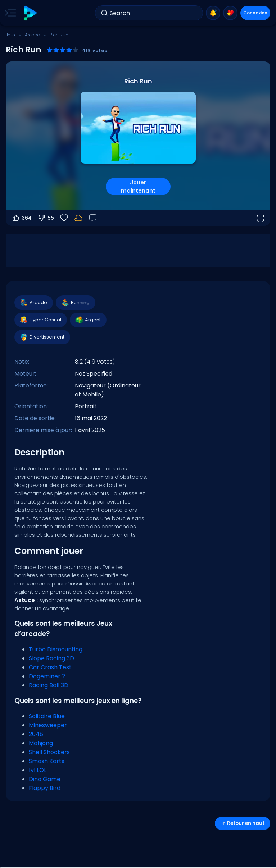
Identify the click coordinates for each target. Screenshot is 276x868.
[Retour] (93, 218)
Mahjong (41, 743)
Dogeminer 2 (47, 676)
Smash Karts (47, 761)
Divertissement (42, 337)
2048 (36, 734)
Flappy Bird (45, 788)
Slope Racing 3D (51, 658)
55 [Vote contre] (46, 218)
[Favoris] (64, 218)
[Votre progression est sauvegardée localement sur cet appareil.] (78, 218)
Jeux (11, 35)
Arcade (32, 35)
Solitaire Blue (47, 716)
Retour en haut (243, 823)
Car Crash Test (50, 667)
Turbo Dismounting (56, 649)
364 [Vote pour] (22, 218)
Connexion (255, 13)
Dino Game (45, 779)
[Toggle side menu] (9, 13)
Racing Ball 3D (49, 685)
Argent (88, 320)
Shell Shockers (49, 752)
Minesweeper (48, 725)
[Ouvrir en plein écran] (260, 218)
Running (75, 303)
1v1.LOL (38, 770)
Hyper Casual (40, 320)
